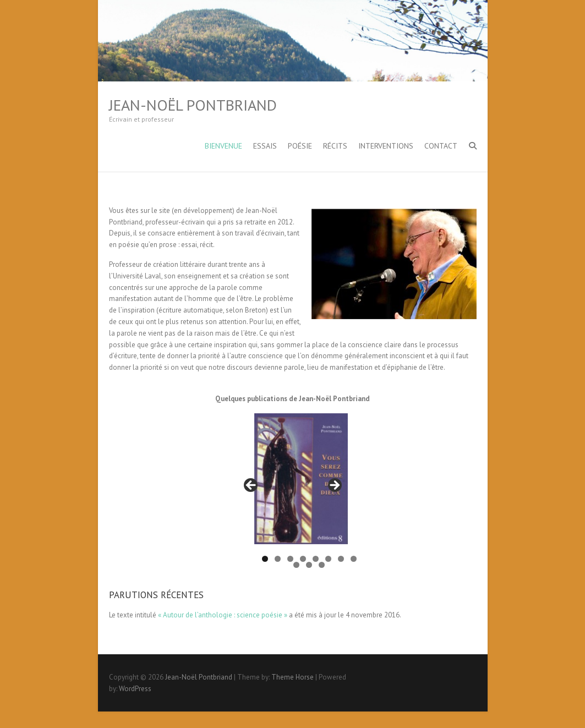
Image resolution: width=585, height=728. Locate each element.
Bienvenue (223, 146)
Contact (441, 146)
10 (309, 565)
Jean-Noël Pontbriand (193, 105)
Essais (265, 146)
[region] (293, 489)
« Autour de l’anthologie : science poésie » (223, 615)
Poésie (300, 146)
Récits (335, 146)
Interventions (386, 146)
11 (322, 565)
